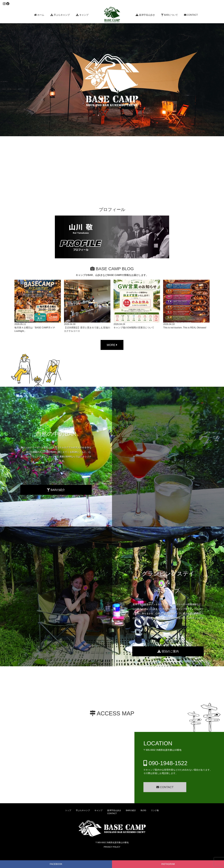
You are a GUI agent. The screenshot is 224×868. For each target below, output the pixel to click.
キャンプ (82, 15)
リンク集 (155, 810)
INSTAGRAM (168, 864)
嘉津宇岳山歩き (145, 15)
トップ (68, 810)
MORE (112, 345)
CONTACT (191, 15)
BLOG (143, 810)
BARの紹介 (56, 490)
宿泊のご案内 (168, 651)
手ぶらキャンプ (60, 15)
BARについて (169, 15)
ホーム (39, 15)
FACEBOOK (56, 864)
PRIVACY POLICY (112, 847)
